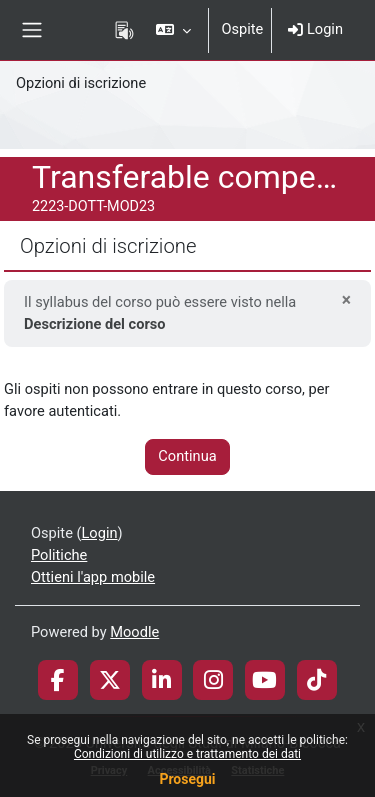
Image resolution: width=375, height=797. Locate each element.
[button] (173, 30)
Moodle (134, 632)
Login (315, 29)
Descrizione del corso (95, 324)
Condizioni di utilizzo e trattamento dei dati (187, 754)
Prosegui (187, 779)
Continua (187, 456)
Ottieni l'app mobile (93, 577)
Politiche (59, 555)
